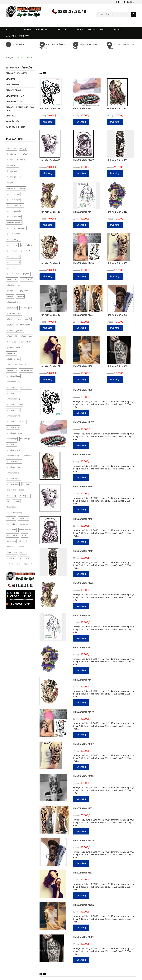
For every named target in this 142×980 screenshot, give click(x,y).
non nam (16, 501)
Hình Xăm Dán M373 (83, 315)
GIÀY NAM (26, 30)
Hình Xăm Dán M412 (117, 212)
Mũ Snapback (25, 496)
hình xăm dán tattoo (14, 433)
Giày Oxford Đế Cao (14, 319)
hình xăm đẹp (12, 439)
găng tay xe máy (13, 274)
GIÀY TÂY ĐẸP (12, 342)
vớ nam (23, 553)
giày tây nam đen (13, 359)
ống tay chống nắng (14, 513)
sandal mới (24, 524)
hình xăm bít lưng (13, 376)
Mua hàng (47, 122)
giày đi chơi (24, 291)
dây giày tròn (24, 154)
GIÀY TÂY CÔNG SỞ (23, 325)
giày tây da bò (12, 336)
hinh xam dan (12, 388)
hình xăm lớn (28, 456)
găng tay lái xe (27, 245)
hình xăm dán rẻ (13, 427)
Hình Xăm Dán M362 (117, 366)
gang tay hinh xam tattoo (16, 228)
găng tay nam (12, 251)
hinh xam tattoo (13, 484)
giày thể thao (12, 370)
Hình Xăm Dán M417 (83, 212)
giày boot (26, 274)
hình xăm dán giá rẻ (14, 405)
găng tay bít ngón (13, 200)
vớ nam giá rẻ (24, 558)
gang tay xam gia (13, 257)
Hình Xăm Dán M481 (50, 109)
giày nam (20, 296)
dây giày (23, 149)
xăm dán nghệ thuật (24, 564)
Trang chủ (11, 30)
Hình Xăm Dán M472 (117, 109)
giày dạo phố (12, 291)
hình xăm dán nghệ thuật (16, 422)
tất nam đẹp (11, 541)
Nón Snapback (12, 507)
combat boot (11, 149)
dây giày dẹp (11, 154)
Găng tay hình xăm (15, 127)
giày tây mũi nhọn (13, 348)
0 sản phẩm (109, 22)
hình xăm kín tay (13, 456)
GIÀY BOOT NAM (62, 30)
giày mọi (10, 296)
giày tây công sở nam (15, 331)
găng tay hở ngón (13, 240)
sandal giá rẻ (12, 524)
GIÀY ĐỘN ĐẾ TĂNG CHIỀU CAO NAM (91, 30)
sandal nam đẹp (25, 530)
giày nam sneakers (14, 314)
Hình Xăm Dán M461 (117, 160)
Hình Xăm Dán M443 (50, 212)
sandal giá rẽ (23, 518)
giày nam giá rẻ (26, 308)
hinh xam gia (25, 439)
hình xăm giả (12, 444)
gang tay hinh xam (14, 217)
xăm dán (10, 564)
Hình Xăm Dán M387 (117, 263)
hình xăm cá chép (13, 382)
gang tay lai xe (12, 245)
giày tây (10, 325)
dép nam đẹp (22, 160)
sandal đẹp (11, 518)
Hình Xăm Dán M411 (50, 263)
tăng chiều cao (12, 535)
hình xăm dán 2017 (14, 393)
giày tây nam (12, 353)
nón (8, 501)
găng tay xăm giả (13, 262)
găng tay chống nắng (15, 205)
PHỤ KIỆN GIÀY (12, 121)
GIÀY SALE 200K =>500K (17, 73)
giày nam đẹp (12, 308)
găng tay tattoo (26, 251)
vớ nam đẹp (11, 558)
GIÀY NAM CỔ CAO (14, 102)
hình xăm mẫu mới (14, 461)
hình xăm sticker (13, 473)
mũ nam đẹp (11, 496)
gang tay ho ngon (13, 234)
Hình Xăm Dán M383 (50, 315)
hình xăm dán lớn (13, 410)
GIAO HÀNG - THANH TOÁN (18, 36)
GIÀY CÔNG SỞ (26, 279)
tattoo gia (22, 547)
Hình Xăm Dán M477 (83, 109)
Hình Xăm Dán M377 (50, 366)
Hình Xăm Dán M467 (83, 160)
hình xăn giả (27, 484)
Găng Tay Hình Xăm (14, 222)
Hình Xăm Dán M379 (117, 315)
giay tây (28, 319)
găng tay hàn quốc (14, 211)
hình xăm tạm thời (14, 479)
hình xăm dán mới (14, 416)
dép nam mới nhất (14, 171)
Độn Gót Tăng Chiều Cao (16, 188)
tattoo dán (11, 547)
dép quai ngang (13, 183)
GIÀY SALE (117, 30)
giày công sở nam (14, 285)
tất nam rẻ (23, 541)
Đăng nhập (121, 2)
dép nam (10, 160)
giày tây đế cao (26, 336)
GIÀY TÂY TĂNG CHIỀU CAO (17, 365)
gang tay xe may (13, 268)
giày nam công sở (14, 302)
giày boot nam (12, 279)
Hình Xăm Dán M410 (83, 263)
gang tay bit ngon (13, 194)
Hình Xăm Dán (26, 388)
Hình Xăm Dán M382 (83, 366)
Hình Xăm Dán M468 (50, 160)
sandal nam (11, 530)
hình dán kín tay (26, 370)
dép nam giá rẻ (12, 166)
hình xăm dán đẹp (13, 399)
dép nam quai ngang (14, 177)
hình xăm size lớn (13, 467)
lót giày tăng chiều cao (15, 490)
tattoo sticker (12, 553)
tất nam (24, 535)
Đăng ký (131, 2)
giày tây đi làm (26, 342)
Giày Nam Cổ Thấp (15, 96)
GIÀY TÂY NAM (43, 30)
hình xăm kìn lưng (13, 450)
